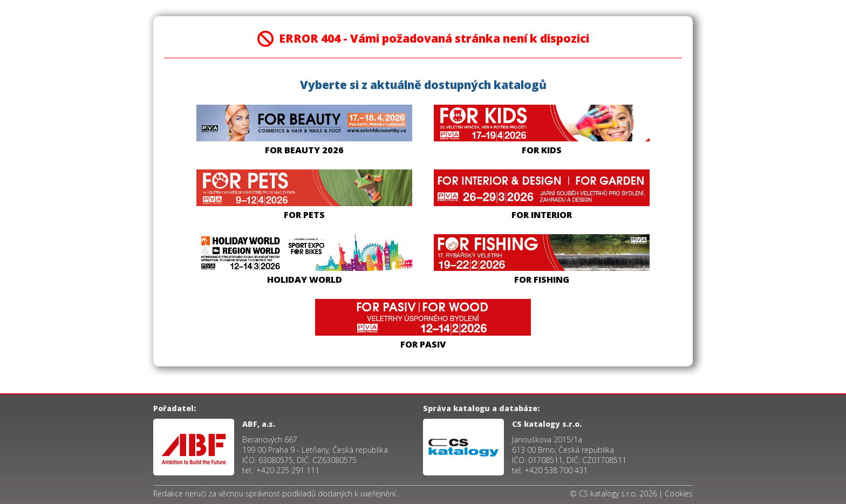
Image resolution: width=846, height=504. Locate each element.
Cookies (679, 493)
